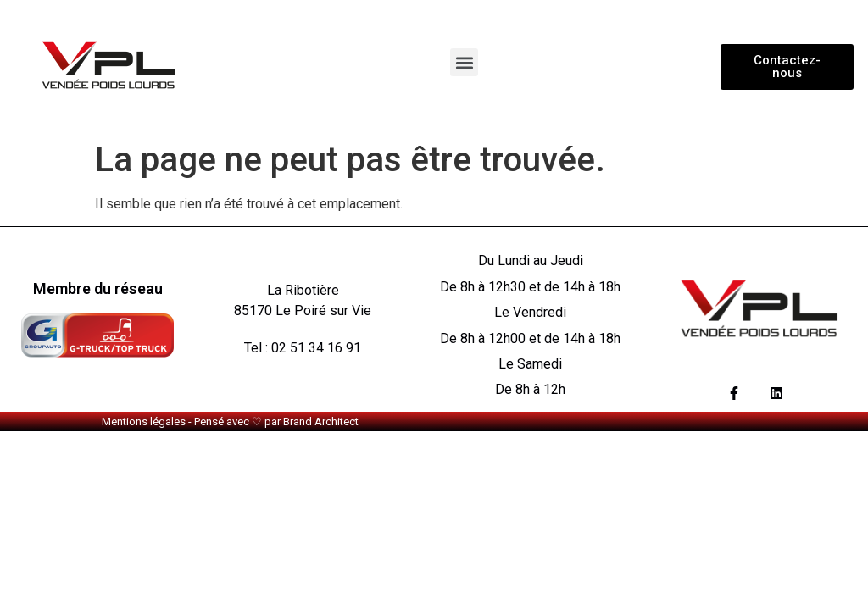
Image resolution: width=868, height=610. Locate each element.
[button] (464, 62)
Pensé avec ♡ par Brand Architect (276, 421)
